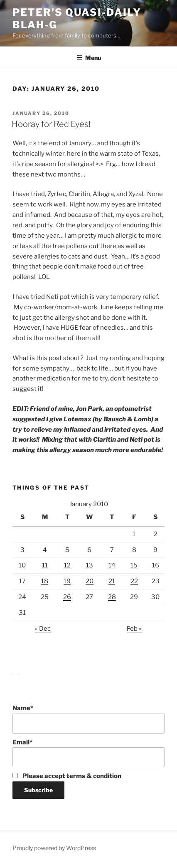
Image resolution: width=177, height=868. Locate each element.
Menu (89, 58)
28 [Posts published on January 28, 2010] (112, 597)
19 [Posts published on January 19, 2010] (67, 581)
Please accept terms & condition (67, 776)
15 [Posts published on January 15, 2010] (134, 565)
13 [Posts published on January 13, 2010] (90, 565)
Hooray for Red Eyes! (51, 124)
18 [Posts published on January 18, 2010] (45, 581)
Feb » (134, 629)
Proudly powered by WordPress (54, 848)
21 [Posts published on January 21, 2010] (112, 581)
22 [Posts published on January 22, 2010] (134, 581)
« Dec (43, 629)
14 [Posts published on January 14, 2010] (112, 565)
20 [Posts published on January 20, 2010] (90, 581)
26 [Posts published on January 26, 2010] (67, 597)
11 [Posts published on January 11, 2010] (45, 565)
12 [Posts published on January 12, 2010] (67, 565)
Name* (88, 719)
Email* (88, 753)
